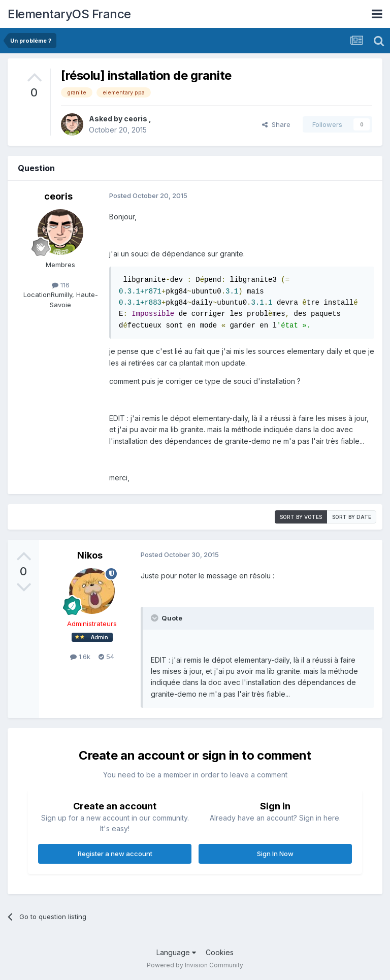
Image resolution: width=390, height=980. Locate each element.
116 (61, 285)
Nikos (90, 555)
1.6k (80, 657)
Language (176, 952)
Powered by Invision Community (195, 965)
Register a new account (115, 854)
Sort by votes (301, 517)
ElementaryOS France (69, 14)
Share (276, 124)
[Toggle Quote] (155, 618)
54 (106, 657)
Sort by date (352, 517)
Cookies (220, 952)
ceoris (136, 119)
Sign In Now (275, 854)
